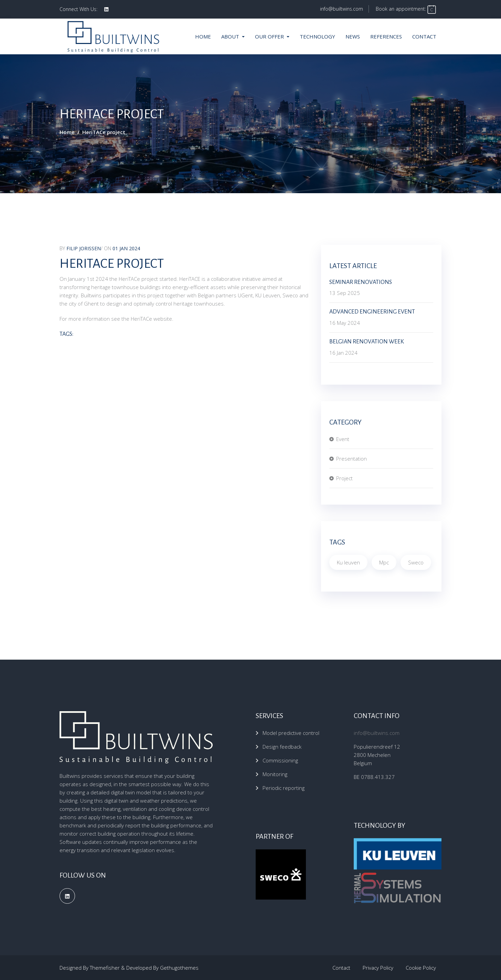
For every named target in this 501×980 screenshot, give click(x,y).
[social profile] (106, 9)
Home (203, 36)
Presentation (351, 459)
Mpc (384, 562)
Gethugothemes (179, 968)
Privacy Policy (378, 968)
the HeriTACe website (147, 319)
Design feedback (282, 747)
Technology (317, 36)
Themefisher (105, 968)
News (353, 36)
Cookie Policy (421, 968)
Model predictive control (291, 733)
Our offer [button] (270, 36)
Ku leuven (348, 562)
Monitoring (275, 774)
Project (344, 478)
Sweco (416, 562)
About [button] (231, 36)
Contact (424, 36)
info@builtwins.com (342, 9)
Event (343, 439)
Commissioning (280, 760)
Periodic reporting (284, 788)
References (386, 36)
